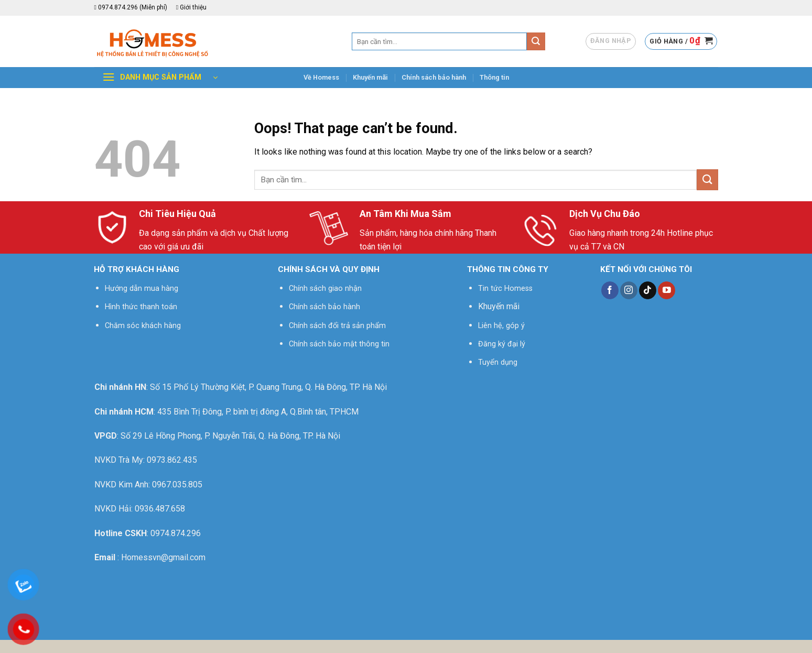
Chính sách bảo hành (434, 77)
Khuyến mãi (370, 77)
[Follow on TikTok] (648, 290)
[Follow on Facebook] (610, 290)
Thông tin (494, 77)
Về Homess (321, 77)
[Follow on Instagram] (629, 290)
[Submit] (536, 41)
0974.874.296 (176, 533)
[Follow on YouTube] (667, 290)
